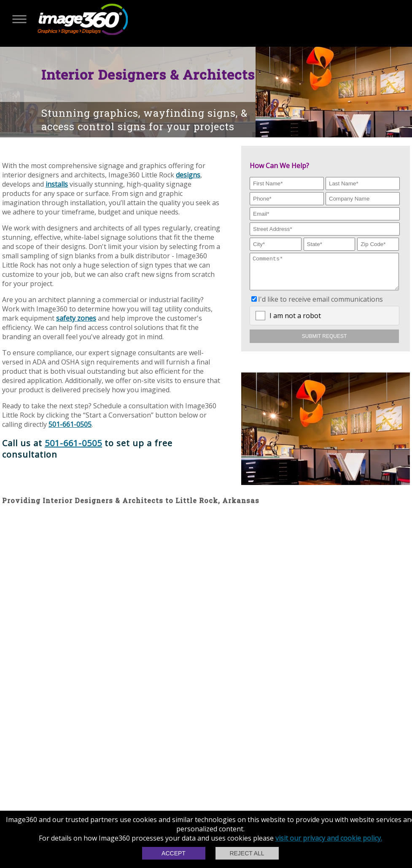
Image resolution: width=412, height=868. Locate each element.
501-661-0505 (70, 424)
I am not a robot (295, 322)
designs (188, 175)
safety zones (76, 318)
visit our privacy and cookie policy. (329, 838)
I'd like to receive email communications (320, 305)
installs (57, 184)
